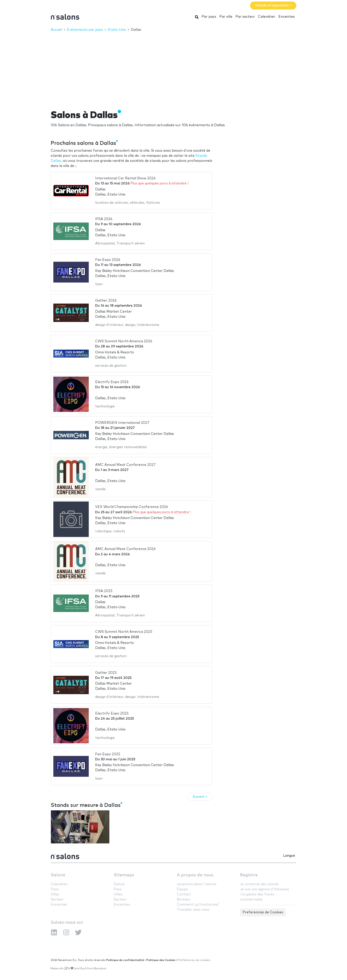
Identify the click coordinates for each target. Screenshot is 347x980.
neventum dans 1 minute (197, 884)
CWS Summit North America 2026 (124, 341)
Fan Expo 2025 (108, 754)
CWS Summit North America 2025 (124, 632)
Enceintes (287, 17)
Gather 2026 (106, 301)
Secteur (57, 900)
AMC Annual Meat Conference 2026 (125, 549)
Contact (184, 894)
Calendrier (267, 17)
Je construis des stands (259, 884)
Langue (289, 856)
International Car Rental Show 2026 (125, 178)
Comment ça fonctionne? (198, 905)
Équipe (182, 889)
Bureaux (183, 900)
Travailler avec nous (193, 910)
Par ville (226, 17)
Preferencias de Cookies (263, 912)
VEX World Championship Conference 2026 (132, 507)
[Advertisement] (173, 68)
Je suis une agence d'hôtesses (264, 889)
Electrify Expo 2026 (112, 382)
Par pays (209, 17)
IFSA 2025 (104, 591)
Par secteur (245, 17)
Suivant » (200, 797)
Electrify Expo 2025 (112, 714)
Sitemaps (124, 875)
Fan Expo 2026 (108, 260)
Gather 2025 (106, 673)
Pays (55, 889)
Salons (58, 875)
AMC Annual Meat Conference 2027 (125, 465)
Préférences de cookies (194, 960)
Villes (55, 894)
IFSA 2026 (104, 219)
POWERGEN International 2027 (122, 423)
